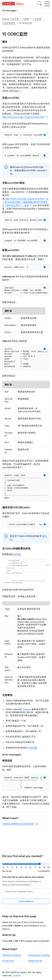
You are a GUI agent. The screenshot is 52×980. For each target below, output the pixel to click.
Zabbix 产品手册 (11, 19)
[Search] (40, 4)
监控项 (17, 569)
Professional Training (39, 955)
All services (8, 961)
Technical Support (12, 955)
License (16, 975)
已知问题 (32, 763)
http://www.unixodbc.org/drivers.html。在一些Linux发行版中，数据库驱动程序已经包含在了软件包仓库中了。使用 (25, 203)
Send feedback (26, 901)
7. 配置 (26, 19)
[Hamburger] (47, 4)
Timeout (27, 724)
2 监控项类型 (9, 23)
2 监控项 (37, 19)
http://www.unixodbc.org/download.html (23, 117)
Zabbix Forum (35, 961)
